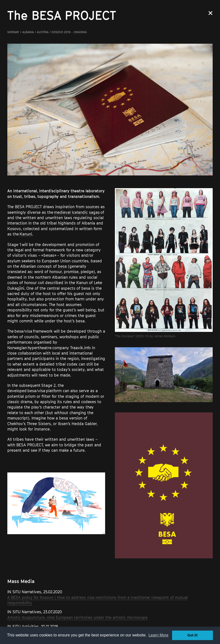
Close (210, 13)
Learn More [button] (158, 635)
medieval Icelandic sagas (77, 212)
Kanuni (26, 234)
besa (62, 266)
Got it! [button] (193, 635)
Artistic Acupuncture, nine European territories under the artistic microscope (77, 617)
